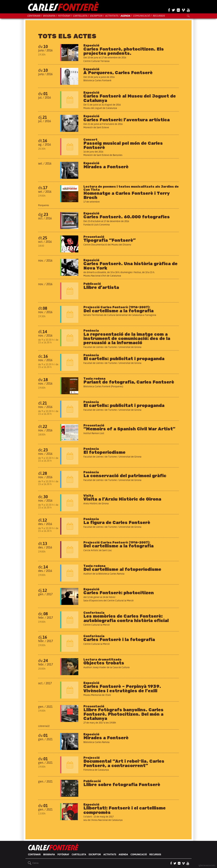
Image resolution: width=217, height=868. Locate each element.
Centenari (34, 16)
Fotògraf (64, 16)
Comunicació (141, 16)
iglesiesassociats (207, 865)
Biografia (49, 16)
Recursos (159, 16)
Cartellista (80, 16)
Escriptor (96, 16)
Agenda (125, 16)
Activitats (111, 16)
